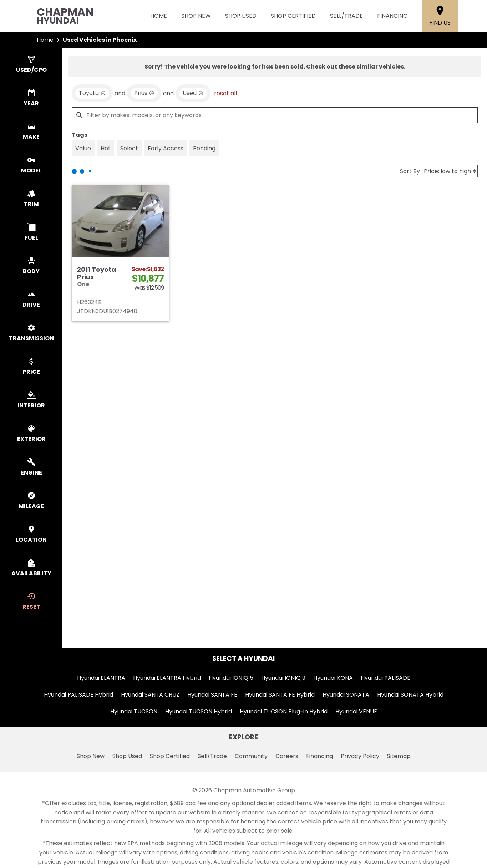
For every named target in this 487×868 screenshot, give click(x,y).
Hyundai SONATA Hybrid (410, 695)
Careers (287, 756)
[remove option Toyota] (92, 93)
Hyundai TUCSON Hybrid (199, 711)
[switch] (31, 65)
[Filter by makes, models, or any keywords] (275, 115)
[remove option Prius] (144, 93)
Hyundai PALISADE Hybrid (78, 695)
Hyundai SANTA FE (212, 695)
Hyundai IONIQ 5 (231, 678)
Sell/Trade (346, 16)
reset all (225, 93)
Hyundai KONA (333, 678)
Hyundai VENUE (356, 711)
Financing (392, 16)
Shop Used (241, 16)
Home (159, 16)
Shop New (196, 16)
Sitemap (399, 756)
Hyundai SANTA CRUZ (150, 695)
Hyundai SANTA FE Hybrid (280, 695)
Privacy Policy (360, 756)
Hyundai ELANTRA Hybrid (167, 678)
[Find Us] (440, 16)
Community (251, 756)
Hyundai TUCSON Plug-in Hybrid (284, 711)
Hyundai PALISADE (385, 678)
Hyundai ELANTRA (101, 678)
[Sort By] (450, 171)
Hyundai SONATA (346, 695)
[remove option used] (193, 93)
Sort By (410, 171)
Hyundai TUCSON (134, 711)
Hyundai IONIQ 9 (283, 678)
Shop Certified (293, 16)
